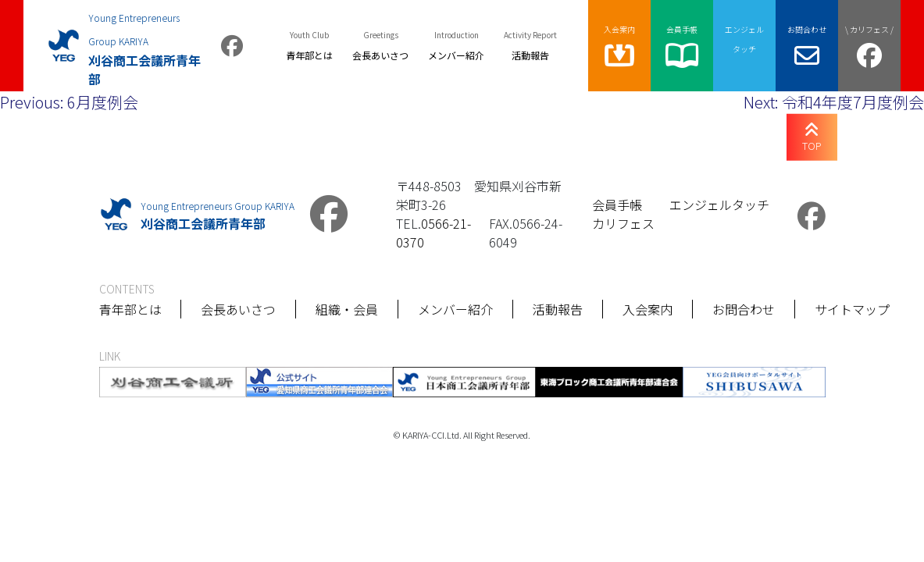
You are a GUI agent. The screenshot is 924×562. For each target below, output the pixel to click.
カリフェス (623, 223)
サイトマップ (853, 309)
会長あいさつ (239, 309)
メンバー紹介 (456, 309)
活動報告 (558, 309)
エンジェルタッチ (719, 205)
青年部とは (130, 309)
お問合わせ (744, 309)
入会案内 (648, 309)
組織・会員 (348, 309)
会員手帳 (617, 205)
